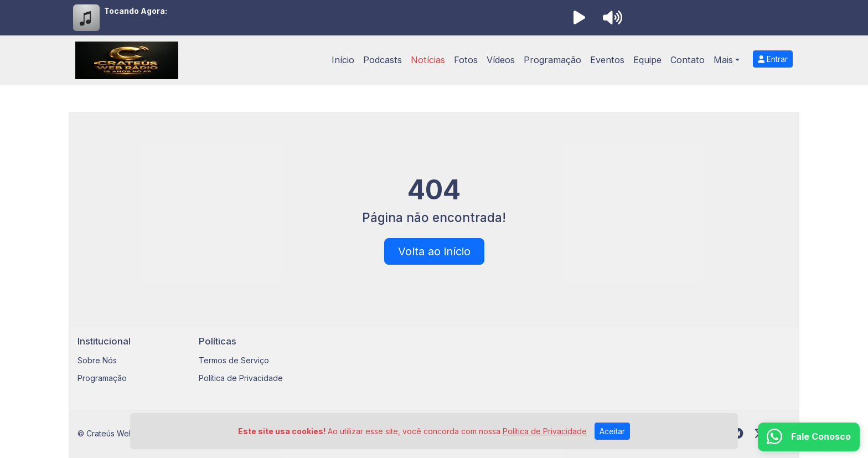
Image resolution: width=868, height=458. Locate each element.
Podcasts (383, 60)
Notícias (428, 60)
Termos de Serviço (234, 360)
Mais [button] (723, 60)
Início (343, 60)
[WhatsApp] (809, 437)
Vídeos (501, 60)
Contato (688, 60)
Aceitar (612, 431)
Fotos (466, 60)
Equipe (647, 60)
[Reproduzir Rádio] (579, 18)
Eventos (607, 60)
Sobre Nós (97, 360)
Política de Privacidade (241, 378)
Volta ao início (434, 251)
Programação (552, 60)
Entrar (773, 59)
